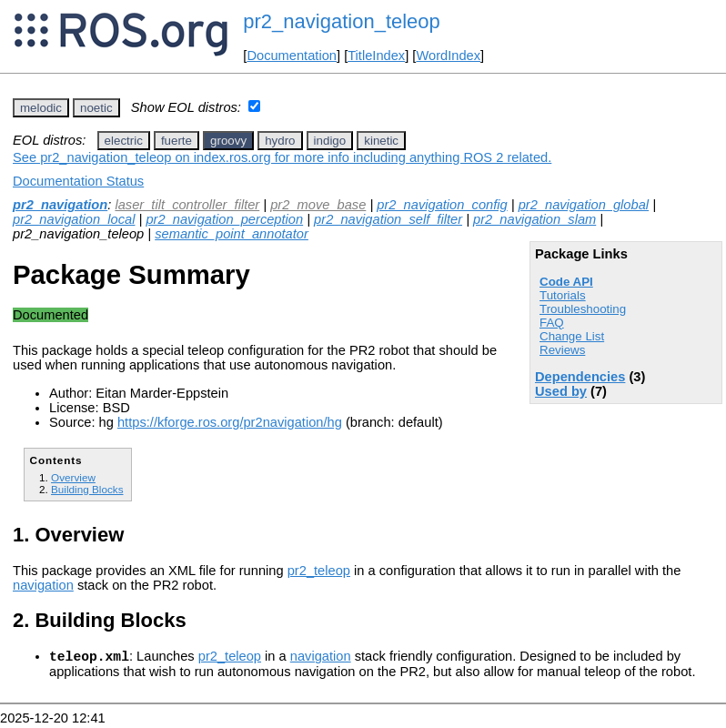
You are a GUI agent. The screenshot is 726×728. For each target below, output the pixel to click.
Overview (73, 477)
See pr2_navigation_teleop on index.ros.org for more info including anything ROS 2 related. (282, 157)
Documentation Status (78, 181)
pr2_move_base (318, 205)
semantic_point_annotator (232, 234)
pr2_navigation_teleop (342, 21)
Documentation (292, 56)
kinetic (381, 141)
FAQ (552, 323)
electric (124, 141)
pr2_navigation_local (74, 219)
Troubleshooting (583, 309)
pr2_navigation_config (442, 205)
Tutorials (563, 295)
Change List (572, 336)
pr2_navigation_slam (534, 219)
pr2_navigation (60, 205)
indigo (330, 141)
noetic (96, 108)
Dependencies (580, 377)
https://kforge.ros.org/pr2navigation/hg (230, 422)
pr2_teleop (319, 571)
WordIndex (448, 56)
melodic (41, 108)
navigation (43, 585)
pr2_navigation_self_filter (388, 219)
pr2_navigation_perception (224, 219)
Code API (566, 282)
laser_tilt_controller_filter (187, 205)
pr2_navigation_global (584, 205)
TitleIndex (376, 56)
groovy (228, 141)
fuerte (176, 141)
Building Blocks (87, 489)
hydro (280, 141)
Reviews (562, 350)
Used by (561, 391)
